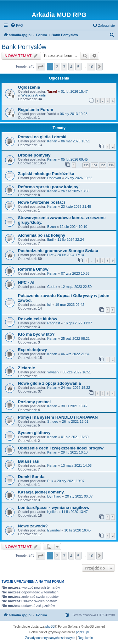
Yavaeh (53, 372)
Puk (50, 481)
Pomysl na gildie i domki (42, 137)
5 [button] (78, 67)
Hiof (50, 255)
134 (95, 165)
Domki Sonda (31, 477)
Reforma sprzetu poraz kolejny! (49, 187)
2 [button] (57, 67)
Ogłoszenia (29, 87)
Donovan (54, 178)
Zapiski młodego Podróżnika (46, 174)
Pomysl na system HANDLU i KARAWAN (58, 417)
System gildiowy (34, 433)
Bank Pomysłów (24, 47)
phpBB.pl (82, 632)
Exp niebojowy (32, 350)
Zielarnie (26, 368)
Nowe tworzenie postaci (42, 202)
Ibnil (50, 239)
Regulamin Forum (36, 110)
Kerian (52, 141)
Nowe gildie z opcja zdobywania (49, 383)
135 (103, 165)
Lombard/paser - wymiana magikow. (53, 507)
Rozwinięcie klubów (38, 319)
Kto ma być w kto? (36, 334)
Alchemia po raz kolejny (42, 235)
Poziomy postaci (34, 402)
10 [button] (91, 67)
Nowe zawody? (33, 526)
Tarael (52, 91)
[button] (41, 67)
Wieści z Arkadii (34, 95)
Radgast (54, 323)
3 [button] (64, 67)
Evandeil (54, 530)
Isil (49, 305)
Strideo (53, 421)
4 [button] (71, 67)
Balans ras (28, 461)
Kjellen (52, 512)
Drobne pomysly (34, 155)
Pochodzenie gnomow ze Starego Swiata (58, 251)
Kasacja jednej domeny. (41, 492)
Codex (52, 287)
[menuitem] (17, 25)
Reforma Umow (33, 269)
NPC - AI (26, 282)
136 (111, 165)
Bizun (52, 227)
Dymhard (54, 496)
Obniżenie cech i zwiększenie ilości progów (61, 448)
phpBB (50, 627)
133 (86, 165)
